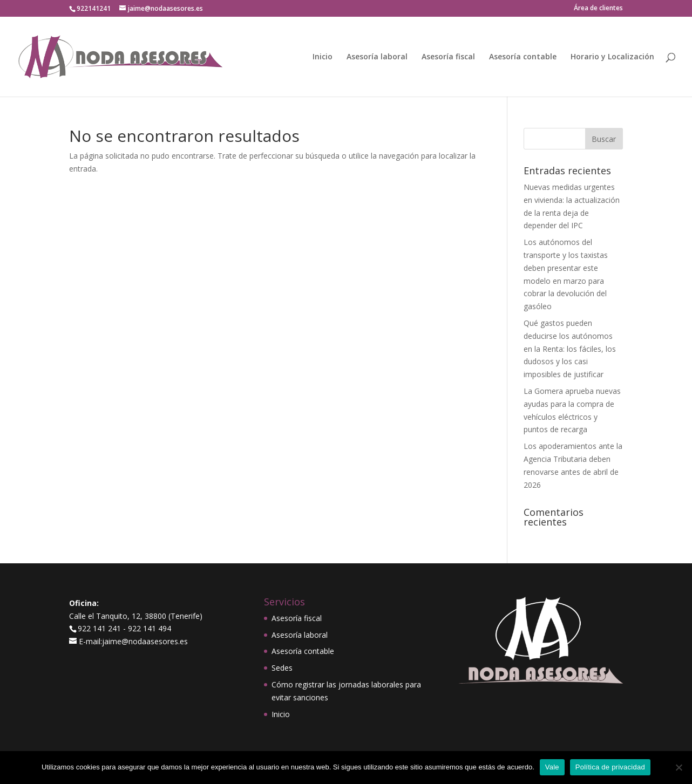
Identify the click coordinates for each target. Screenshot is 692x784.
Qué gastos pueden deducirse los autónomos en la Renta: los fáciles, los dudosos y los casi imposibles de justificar (570, 349)
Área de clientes (598, 9)
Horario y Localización (612, 57)
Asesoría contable (523, 57)
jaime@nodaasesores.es (145, 641)
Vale (552, 767)
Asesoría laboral (377, 57)
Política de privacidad (610, 767)
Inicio (323, 57)
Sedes (282, 668)
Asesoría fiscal (448, 57)
